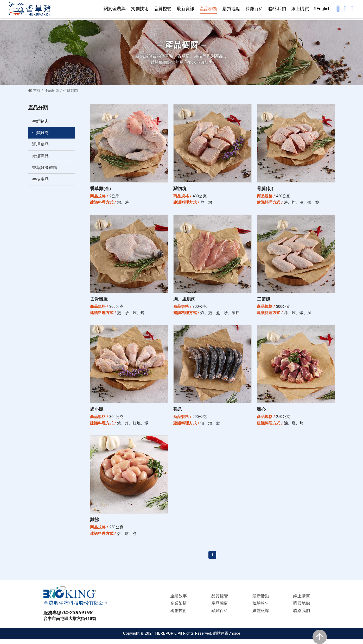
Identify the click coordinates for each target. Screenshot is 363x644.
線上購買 (300, 10)
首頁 (34, 90)
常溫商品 (41, 157)
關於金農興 (115, 10)
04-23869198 (79, 617)
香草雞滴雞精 (45, 170)
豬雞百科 (254, 10)
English (322, 10)
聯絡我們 (277, 10)
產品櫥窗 (208, 10)
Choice (234, 638)
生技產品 (41, 182)
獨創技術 (140, 10)
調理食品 (41, 145)
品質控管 (163, 10)
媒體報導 (261, 615)
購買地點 (231, 10)
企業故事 (179, 601)
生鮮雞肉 (41, 133)
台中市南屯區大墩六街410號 (72, 623)
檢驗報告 (261, 608)
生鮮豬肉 (41, 121)
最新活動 (261, 601)
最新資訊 (186, 10)
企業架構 (179, 608)
